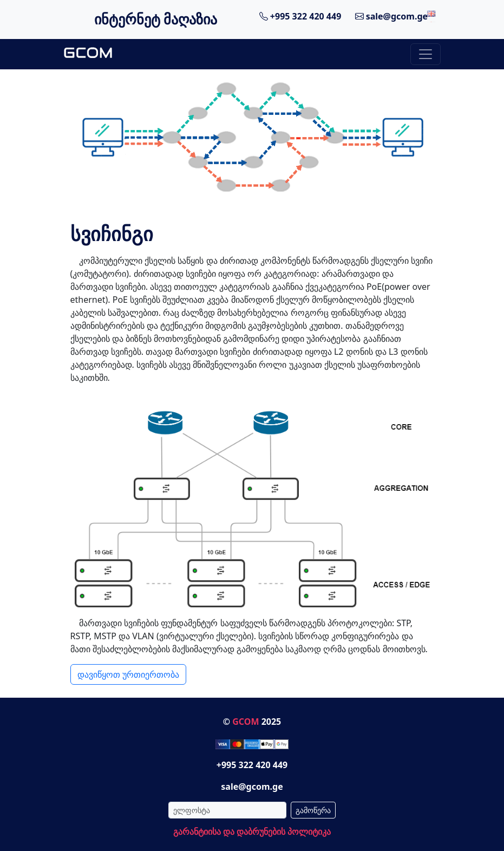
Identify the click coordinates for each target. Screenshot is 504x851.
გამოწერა (313, 810)
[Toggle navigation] (426, 54)
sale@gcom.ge (392, 16)
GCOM (246, 722)
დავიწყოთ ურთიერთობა (128, 674)
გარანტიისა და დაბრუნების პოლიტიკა (252, 831)
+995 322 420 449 (300, 16)
